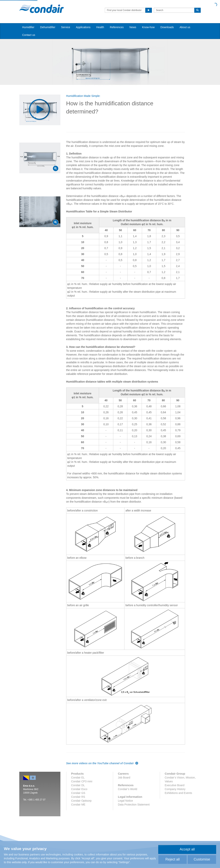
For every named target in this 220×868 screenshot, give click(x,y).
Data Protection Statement (134, 805)
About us (185, 27)
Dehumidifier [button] (48, 27)
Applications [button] (83, 27)
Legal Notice (125, 801)
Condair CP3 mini (82, 781)
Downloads (167, 27)
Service (66, 27)
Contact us (29, 35)
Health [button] (100, 27)
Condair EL (78, 778)
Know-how (148, 27)
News (133, 27)
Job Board (124, 778)
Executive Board (175, 785)
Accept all (187, 849)
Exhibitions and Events (179, 793)
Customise (202, 859)
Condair (41, 9)
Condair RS (78, 797)
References (117, 27)
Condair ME (78, 805)
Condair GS (78, 793)
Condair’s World (128, 789)
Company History (175, 789)
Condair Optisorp (81, 801)
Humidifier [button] (28, 27)
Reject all (173, 859)
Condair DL (78, 785)
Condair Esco (79, 789)
